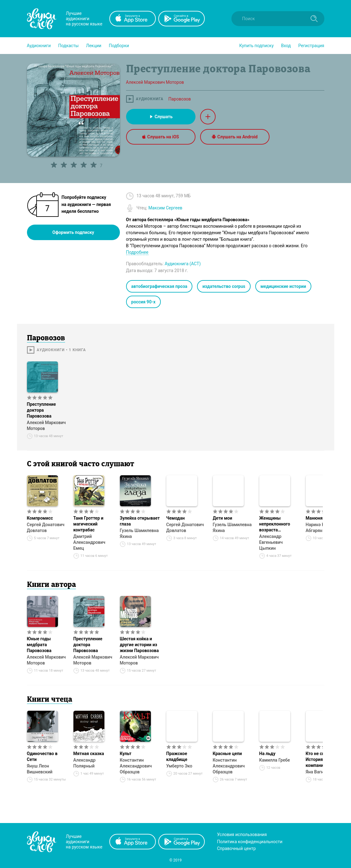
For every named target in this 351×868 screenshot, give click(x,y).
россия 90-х (143, 302)
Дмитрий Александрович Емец (89, 542)
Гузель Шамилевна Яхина (139, 533)
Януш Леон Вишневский (40, 769)
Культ (126, 754)
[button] (39, 46)
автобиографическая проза (159, 286)
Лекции (94, 46)
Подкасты (68, 46)
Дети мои (223, 518)
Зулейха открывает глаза (140, 521)
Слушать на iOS (160, 137)
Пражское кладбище (177, 756)
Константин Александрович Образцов (136, 766)
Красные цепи (227, 754)
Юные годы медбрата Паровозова (39, 645)
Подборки (119, 46)
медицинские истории (283, 286)
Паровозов (180, 99)
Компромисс (40, 518)
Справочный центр (237, 848)
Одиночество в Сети (42, 756)
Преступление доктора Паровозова (42, 410)
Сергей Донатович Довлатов (46, 528)
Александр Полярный (85, 763)
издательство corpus (224, 286)
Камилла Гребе (275, 760)
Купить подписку (256, 46)
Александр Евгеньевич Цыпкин (271, 542)
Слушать (161, 117)
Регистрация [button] (311, 46)
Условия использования (242, 834)
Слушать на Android (235, 137)
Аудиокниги (39, 46)
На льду (268, 754)
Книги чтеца (50, 700)
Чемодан (176, 518)
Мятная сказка (89, 754)
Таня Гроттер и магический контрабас (88, 524)
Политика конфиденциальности (250, 842)
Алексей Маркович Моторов (46, 425)
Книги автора (51, 585)
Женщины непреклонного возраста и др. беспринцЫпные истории (279, 524)
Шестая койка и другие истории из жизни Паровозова (139, 645)
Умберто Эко (179, 766)
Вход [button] (286, 46)
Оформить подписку (73, 232)
